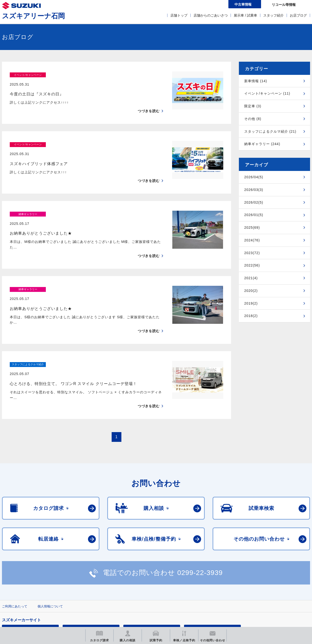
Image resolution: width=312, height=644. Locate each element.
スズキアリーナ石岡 (33, 16)
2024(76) (252, 240)
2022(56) (252, 265)
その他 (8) (253, 119)
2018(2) (251, 316)
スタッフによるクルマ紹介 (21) (270, 131)
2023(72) (252, 253)
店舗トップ (179, 15)
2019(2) (251, 303)
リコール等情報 (210, 592)
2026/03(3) (254, 190)
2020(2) (251, 291)
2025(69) (252, 228)
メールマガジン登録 (149, 592)
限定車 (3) (253, 106)
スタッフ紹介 (273, 15)
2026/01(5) (254, 215)
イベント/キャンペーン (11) (267, 93)
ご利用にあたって (15, 569)
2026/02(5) (254, 202)
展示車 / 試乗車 (245, 15)
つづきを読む (149, 101)
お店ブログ (298, 15)
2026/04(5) (254, 177)
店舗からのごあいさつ (211, 15)
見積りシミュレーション (88, 592)
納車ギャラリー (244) (262, 144)
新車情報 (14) (256, 81)
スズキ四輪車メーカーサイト (27, 592)
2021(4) (251, 278)
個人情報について (50, 569)
